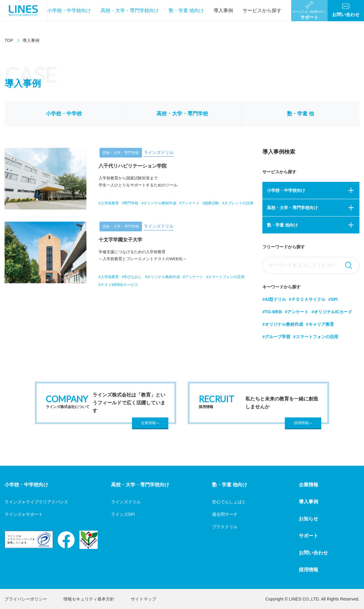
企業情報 (308, 485)
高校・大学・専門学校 (182, 114)
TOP (9, 40)
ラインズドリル (126, 502)
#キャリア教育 (320, 324)
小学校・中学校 (64, 114)
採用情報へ (303, 423)
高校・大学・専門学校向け (130, 10)
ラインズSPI (123, 514)
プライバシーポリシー (26, 599)
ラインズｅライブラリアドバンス (36, 502)
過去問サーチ (225, 514)
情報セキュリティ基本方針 (89, 599)
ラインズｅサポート (24, 514)
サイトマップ (143, 599)
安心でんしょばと (229, 502)
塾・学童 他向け (186, 10)
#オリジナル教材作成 (283, 324)
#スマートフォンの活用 (316, 337)
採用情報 (308, 570)
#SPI (333, 299)
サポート (308, 536)
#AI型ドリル (274, 299)
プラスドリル (225, 527)
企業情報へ (150, 423)
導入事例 (223, 10)
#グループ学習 (276, 337)
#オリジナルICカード (332, 312)
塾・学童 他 (301, 114)
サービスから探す (262, 10)
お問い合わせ (313, 553)
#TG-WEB (272, 312)
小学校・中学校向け (69, 10)
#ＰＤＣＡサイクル (307, 299)
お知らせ (308, 519)
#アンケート (297, 312)
